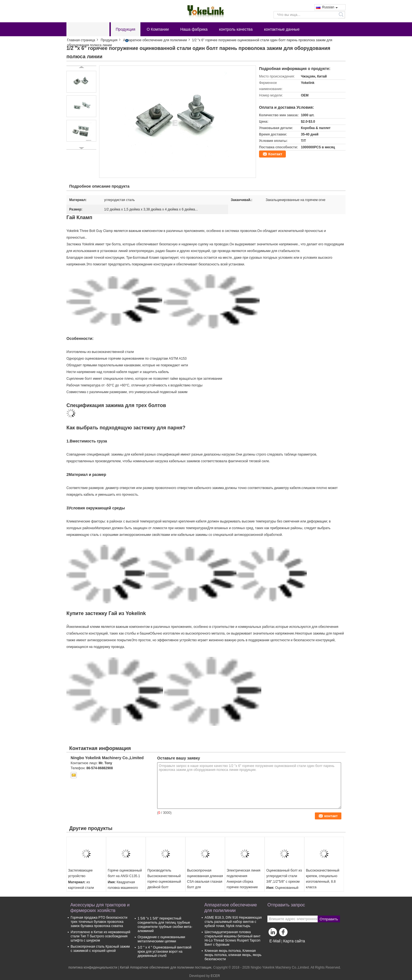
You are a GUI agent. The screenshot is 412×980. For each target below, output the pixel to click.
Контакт (275, 154)
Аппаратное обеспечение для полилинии (155, 40)
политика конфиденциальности (93, 967)
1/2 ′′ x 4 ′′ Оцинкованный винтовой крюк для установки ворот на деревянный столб (165, 952)
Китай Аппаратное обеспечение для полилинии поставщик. (167, 967)
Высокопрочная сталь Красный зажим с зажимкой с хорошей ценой (100, 949)
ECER (215, 976)
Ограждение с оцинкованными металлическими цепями (161, 939)
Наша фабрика (194, 29)
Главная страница (81, 40)
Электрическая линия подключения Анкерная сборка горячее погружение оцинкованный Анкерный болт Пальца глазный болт (245, 887)
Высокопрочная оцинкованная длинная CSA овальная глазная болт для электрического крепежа (205, 884)
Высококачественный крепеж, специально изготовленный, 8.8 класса (323, 879)
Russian (330, 7)
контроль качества (236, 29)
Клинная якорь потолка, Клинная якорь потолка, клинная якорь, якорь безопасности (233, 955)
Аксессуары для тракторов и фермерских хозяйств (100, 908)
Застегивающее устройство (80, 873)
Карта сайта (294, 941)
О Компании (158, 29)
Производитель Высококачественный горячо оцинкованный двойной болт (164, 879)
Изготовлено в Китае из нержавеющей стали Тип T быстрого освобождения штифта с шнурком (100, 936)
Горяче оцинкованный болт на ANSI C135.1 (125, 873)
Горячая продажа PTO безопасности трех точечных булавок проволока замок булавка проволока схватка (99, 922)
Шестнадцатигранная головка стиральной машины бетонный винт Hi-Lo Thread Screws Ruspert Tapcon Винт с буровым (233, 938)
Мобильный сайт (282, 948)
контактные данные (282, 29)
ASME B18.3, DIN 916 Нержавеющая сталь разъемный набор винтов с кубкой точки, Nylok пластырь (233, 922)
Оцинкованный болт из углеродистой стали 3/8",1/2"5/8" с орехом (284, 876)
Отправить (329, 919)
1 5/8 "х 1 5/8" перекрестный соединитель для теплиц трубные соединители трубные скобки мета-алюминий (165, 925)
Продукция (126, 29)
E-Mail (275, 941)
